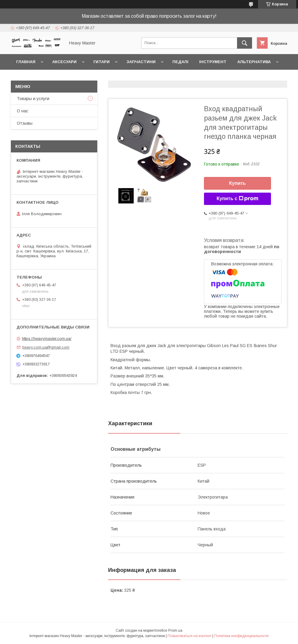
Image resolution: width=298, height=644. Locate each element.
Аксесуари (64, 62)
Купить (238, 183)
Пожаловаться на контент (190, 636)
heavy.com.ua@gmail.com (46, 347)
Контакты (28, 77)
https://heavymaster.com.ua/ (47, 339)
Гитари (102, 62)
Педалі (180, 62)
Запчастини (141, 62)
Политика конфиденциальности (241, 636)
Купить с (237, 199)
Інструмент (213, 62)
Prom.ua (175, 630)
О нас (23, 111)
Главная (26, 62)
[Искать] (245, 43)
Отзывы (25, 123)
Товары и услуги (33, 99)
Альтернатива (254, 62)
